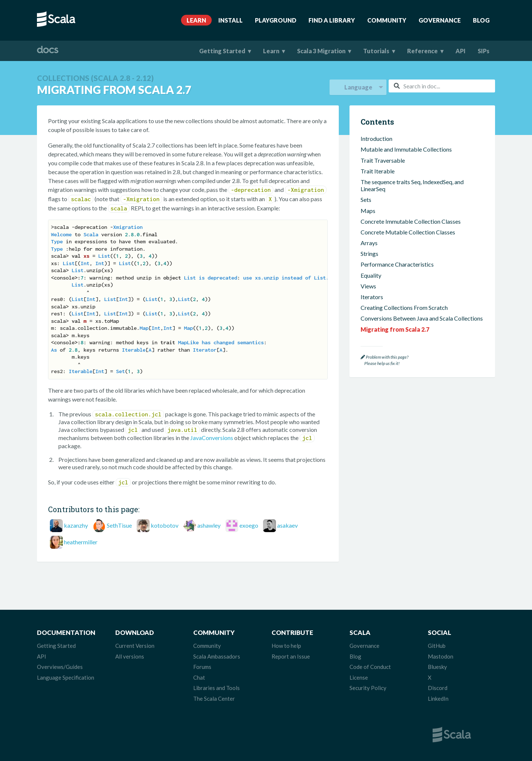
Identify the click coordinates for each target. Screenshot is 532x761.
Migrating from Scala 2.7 (395, 329)
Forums (202, 667)
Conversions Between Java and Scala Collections (422, 318)
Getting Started (222, 51)
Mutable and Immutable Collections (406, 149)
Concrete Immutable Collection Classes (411, 221)
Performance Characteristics (397, 264)
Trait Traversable (383, 160)
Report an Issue (291, 656)
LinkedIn (438, 699)
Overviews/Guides (60, 667)
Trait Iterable (378, 171)
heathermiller (81, 542)
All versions (130, 656)
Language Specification (66, 677)
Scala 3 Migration (321, 51)
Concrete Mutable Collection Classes (408, 232)
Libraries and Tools (216, 688)
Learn (196, 20)
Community (387, 20)
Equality (371, 275)
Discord (438, 688)
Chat (199, 677)
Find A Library (332, 20)
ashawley (209, 525)
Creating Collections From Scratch (404, 307)
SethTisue (119, 525)
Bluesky (437, 667)
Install (231, 20)
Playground (276, 20)
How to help (286, 646)
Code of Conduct (370, 667)
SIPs (484, 51)
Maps (368, 211)
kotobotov (165, 525)
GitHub (437, 646)
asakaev (287, 525)
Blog (481, 20)
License (359, 677)
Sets (366, 199)
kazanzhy (76, 525)
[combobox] (442, 86)
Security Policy (368, 688)
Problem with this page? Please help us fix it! (384, 360)
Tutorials (376, 51)
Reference (422, 51)
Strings (369, 253)
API (461, 51)
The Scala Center (214, 699)
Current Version (135, 646)
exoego (249, 525)
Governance (440, 20)
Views (368, 286)
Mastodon (441, 656)
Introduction (376, 138)
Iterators (372, 297)
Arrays (369, 243)
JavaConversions (212, 438)
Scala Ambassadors (217, 656)
